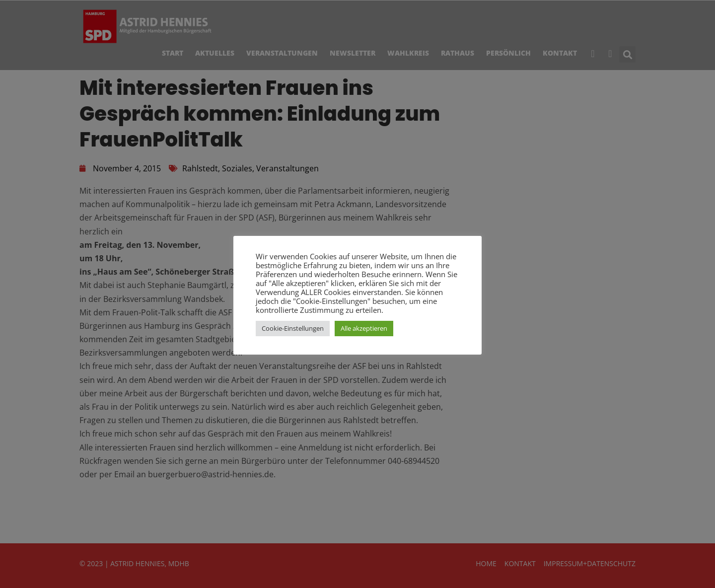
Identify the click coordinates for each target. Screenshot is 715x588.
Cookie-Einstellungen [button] (293, 328)
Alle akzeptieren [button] (364, 328)
